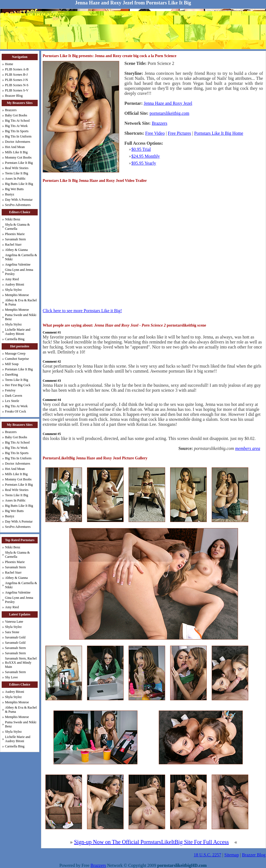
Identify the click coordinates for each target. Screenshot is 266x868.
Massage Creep (15, 353)
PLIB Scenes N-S (17, 85)
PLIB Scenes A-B (17, 69)
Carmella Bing (15, 339)
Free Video (155, 133)
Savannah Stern (15, 239)
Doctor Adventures (18, 142)
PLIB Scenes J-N (16, 80)
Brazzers (11, 110)
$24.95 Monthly (146, 156)
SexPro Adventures (18, 205)
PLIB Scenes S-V (17, 90)
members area (248, 448)
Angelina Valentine (18, 264)
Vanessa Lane (14, 622)
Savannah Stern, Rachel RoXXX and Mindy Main (21, 663)
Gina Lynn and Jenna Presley (19, 272)
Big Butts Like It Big (19, 184)
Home (9, 64)
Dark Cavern (14, 396)
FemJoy (10, 390)
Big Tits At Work (16, 126)
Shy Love (11, 677)
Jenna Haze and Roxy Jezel (168, 103)
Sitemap (232, 855)
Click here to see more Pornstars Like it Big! (82, 311)
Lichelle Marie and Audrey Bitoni (18, 332)
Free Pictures (180, 133)
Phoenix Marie (15, 234)
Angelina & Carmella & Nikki (21, 257)
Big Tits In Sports (17, 131)
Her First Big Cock (18, 385)
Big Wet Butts (14, 189)
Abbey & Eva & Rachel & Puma (21, 302)
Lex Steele (12, 401)
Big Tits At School (17, 121)
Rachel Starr (13, 245)
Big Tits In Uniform (18, 136)
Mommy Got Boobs (18, 157)
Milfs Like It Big (16, 152)
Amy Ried (12, 279)
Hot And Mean (15, 147)
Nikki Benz (13, 219)
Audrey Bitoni (15, 284)
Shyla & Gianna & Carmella (17, 227)
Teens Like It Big (16, 173)
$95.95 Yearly (144, 163)
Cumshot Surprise (17, 359)
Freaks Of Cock (16, 411)
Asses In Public (15, 179)
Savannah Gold (15, 637)
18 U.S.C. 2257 (207, 855)
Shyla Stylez (13, 290)
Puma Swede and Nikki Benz (21, 317)
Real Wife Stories (17, 168)
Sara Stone (12, 632)
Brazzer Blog (14, 96)
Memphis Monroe (17, 295)
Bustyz (10, 194)
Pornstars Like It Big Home (219, 133)
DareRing (11, 375)
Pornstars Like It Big (19, 163)
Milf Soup (12, 364)
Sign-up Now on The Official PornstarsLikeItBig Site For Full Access (151, 842)
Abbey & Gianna (16, 250)
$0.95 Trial (141, 149)
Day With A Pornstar (19, 200)
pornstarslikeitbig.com (170, 113)
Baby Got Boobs (16, 115)
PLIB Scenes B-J (16, 75)
